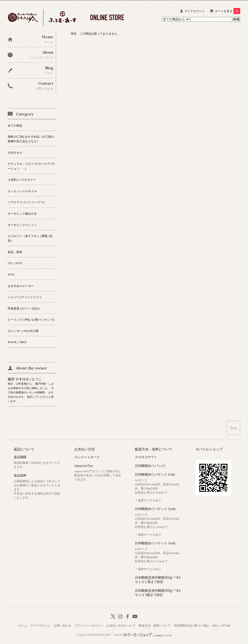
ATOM (225, 625)
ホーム (23, 625)
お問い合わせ (62, 625)
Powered (143, 635)
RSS (215, 625)
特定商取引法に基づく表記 (191, 625)
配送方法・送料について (155, 625)
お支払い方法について (121, 625)
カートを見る (228, 11)
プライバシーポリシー (89, 625)
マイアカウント (195, 11)
